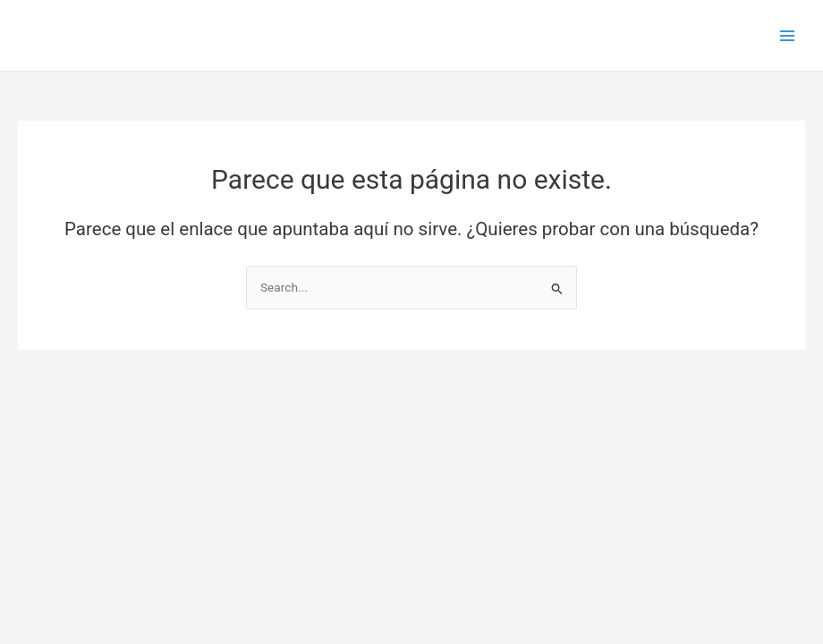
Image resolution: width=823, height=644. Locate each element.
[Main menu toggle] (788, 35)
